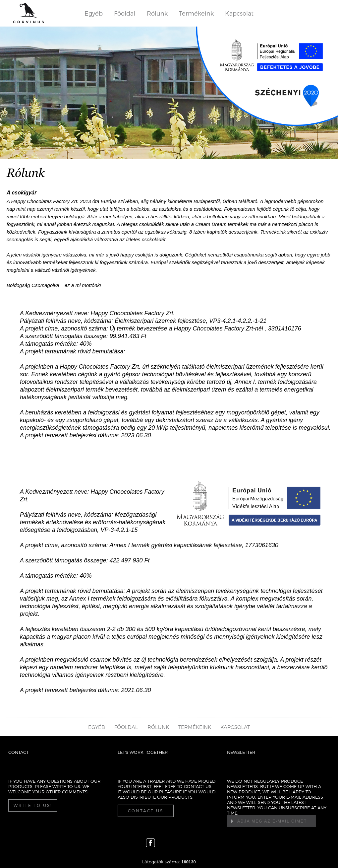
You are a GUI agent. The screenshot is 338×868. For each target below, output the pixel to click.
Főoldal (125, 13)
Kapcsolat (239, 13)
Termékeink (196, 13)
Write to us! (33, 805)
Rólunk (157, 13)
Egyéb (94, 13)
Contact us (146, 811)
